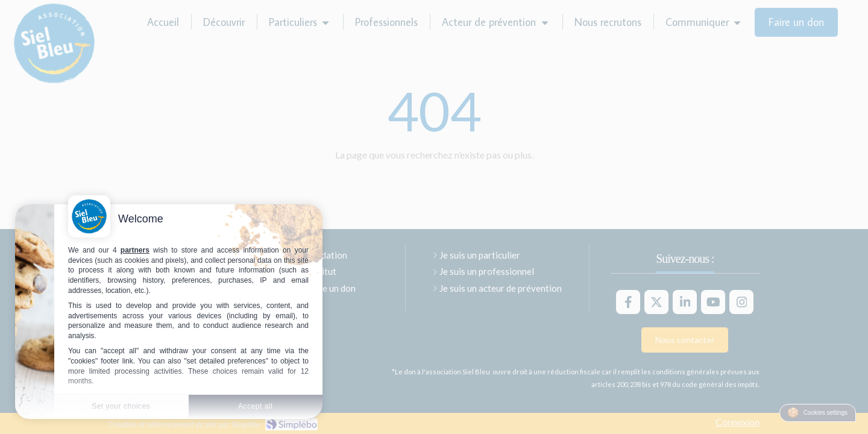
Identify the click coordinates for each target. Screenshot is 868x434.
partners (135, 250)
